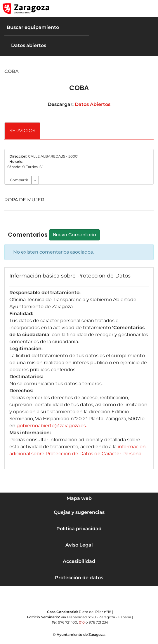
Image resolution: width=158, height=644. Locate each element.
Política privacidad (79, 529)
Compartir (19, 180)
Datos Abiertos (93, 104)
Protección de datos (79, 578)
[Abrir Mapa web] (150, 8)
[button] (126, 8)
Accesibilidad (79, 561)
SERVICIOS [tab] (22, 131)
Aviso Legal (79, 545)
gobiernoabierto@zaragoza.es (51, 426)
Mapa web (79, 498)
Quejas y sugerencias (79, 512)
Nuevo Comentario (78, 235)
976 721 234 (99, 622)
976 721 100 (68, 622)
